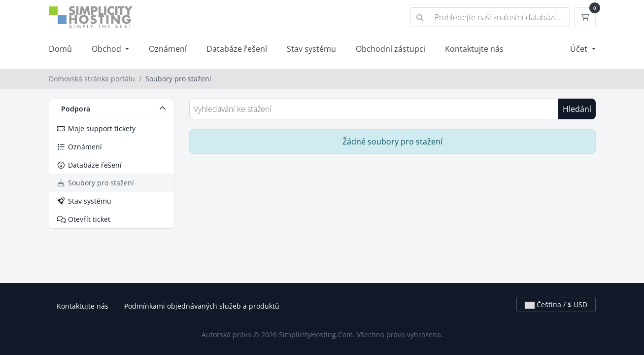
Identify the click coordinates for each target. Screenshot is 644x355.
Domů (60, 49)
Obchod (107, 49)
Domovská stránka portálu (92, 79)
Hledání (577, 109)
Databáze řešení (237, 49)
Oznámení (168, 49)
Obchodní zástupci (390, 49)
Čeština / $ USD (556, 304)
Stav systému (311, 49)
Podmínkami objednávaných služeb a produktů (202, 306)
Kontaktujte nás (474, 49)
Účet (580, 49)
